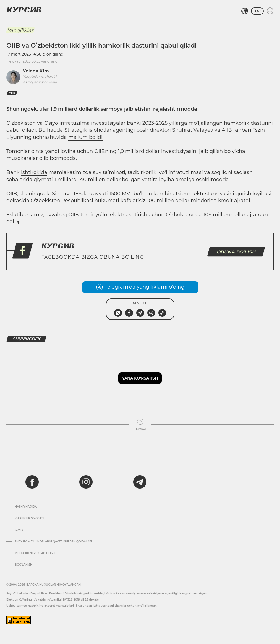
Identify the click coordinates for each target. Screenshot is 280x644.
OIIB (12, 93)
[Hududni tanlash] (245, 11)
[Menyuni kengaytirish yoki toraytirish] (270, 11)
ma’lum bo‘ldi (85, 137)
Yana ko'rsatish (140, 378)
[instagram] (86, 482)
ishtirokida (34, 172)
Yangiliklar (20, 30)
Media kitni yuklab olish (35, 553)
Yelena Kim (36, 71)
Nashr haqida (26, 507)
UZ (257, 11)
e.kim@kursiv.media (40, 82)
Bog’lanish (23, 565)
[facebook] (32, 482)
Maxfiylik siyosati (29, 518)
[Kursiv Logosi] (24, 10)
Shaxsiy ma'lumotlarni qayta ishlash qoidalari (53, 542)
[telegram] (140, 482)
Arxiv (19, 530)
